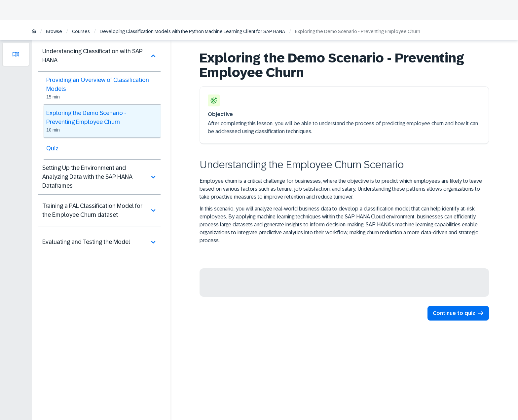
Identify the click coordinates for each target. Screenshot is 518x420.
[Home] (34, 32)
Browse (54, 31)
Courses (81, 31)
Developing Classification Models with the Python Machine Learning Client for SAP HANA (192, 31)
